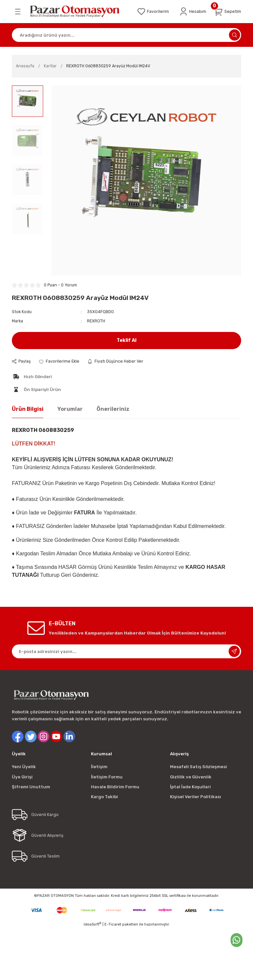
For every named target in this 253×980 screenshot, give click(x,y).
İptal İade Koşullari (190, 787)
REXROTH (96, 321)
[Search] (126, 35)
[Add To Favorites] (59, 361)
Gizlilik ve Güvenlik (191, 777)
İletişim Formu (107, 777)
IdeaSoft (92, 924)
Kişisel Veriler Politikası (196, 797)
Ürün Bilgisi (28, 409)
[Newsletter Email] (126, 651)
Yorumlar (70, 409)
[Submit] (234, 651)
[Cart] (228, 12)
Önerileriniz (113, 409)
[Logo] (78, 12)
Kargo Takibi (104, 797)
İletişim (99, 767)
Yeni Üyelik (24, 767)
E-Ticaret (113, 924)
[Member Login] (193, 12)
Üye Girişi (22, 777)
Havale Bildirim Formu (115, 787)
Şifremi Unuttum (31, 787)
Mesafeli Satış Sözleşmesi (198, 767)
